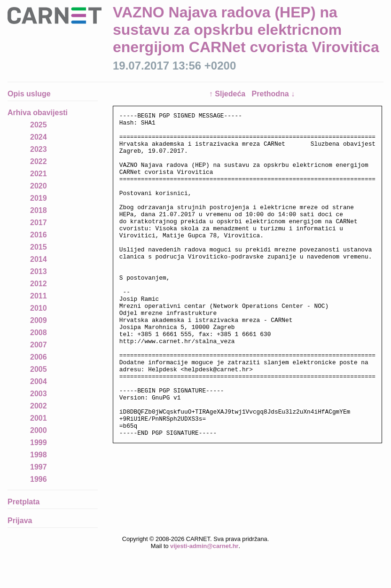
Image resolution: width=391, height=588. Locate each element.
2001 (39, 418)
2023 (39, 149)
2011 (39, 296)
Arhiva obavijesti (38, 113)
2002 (39, 406)
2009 (39, 320)
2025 (39, 125)
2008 (39, 333)
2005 (39, 369)
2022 (39, 161)
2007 (39, 345)
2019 (39, 198)
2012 (39, 284)
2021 (39, 174)
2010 (39, 308)
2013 (39, 271)
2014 (39, 259)
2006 (39, 357)
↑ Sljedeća (228, 94)
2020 (39, 186)
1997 (39, 467)
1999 (39, 443)
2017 (39, 223)
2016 (39, 235)
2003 (39, 394)
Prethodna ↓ (274, 94)
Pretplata (23, 502)
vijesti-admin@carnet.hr (204, 546)
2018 (39, 210)
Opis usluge (29, 94)
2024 (39, 137)
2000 (39, 430)
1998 (39, 455)
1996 (39, 479)
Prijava (20, 521)
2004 (39, 381)
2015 (39, 247)
